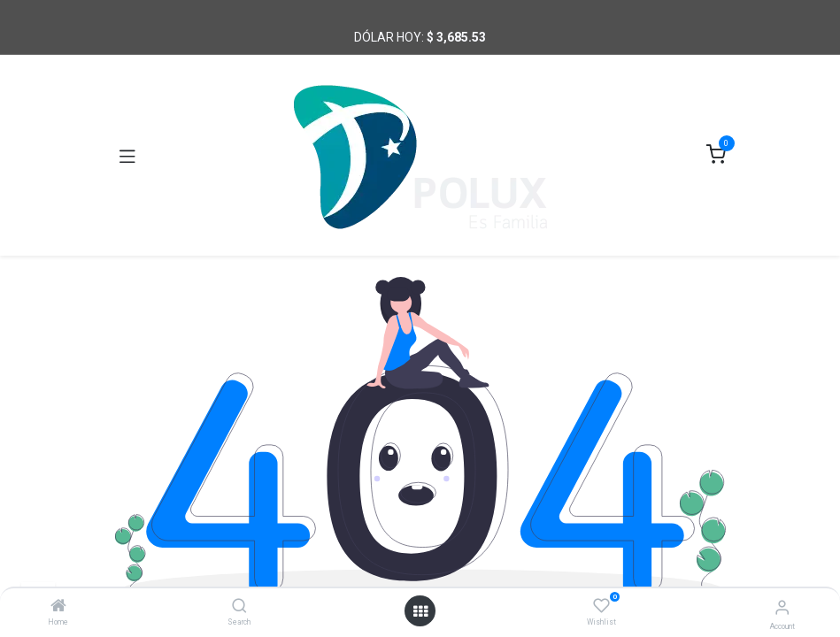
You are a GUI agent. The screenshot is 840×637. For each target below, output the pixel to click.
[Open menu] (420, 611)
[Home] (58, 607)
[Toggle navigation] (127, 156)
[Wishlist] (601, 606)
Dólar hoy (388, 37)
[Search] (239, 607)
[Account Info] (782, 607)
